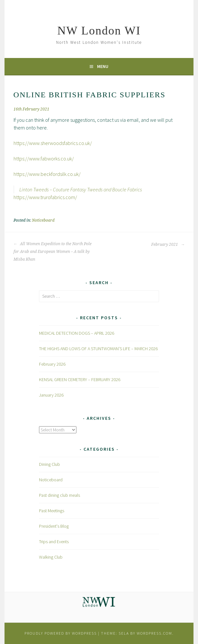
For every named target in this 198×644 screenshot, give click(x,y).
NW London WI (99, 31)
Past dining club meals (59, 495)
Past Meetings (52, 511)
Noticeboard (43, 220)
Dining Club (49, 464)
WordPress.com (154, 633)
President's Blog (54, 526)
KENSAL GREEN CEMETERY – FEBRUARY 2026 (80, 380)
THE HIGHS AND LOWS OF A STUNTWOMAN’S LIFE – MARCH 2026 (98, 349)
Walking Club (51, 557)
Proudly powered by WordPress (61, 633)
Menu (103, 66)
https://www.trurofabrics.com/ (45, 197)
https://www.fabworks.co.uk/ (44, 159)
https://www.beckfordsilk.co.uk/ (47, 174)
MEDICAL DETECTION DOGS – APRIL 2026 (77, 333)
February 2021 (168, 245)
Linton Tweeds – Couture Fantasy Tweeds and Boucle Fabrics (81, 189)
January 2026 (51, 395)
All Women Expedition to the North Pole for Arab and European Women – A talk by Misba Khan (53, 252)
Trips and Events (54, 542)
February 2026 (52, 364)
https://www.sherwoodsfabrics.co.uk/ (53, 143)
